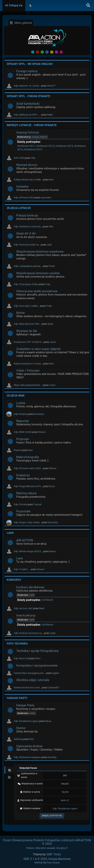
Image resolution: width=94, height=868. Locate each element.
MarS (42, 608)
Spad (50, 324)
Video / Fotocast (28, 370)
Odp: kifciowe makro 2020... (28, 468)
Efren (38, 658)
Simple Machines (59, 859)
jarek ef (65, 800)
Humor (21, 728)
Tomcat (37, 504)
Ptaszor (18, 450)
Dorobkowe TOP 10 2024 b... (28, 342)
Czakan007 (53, 688)
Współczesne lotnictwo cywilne (38, 273)
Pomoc (30, 848)
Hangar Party (25, 705)
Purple (57, 52)
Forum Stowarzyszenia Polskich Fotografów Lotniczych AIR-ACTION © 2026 (47, 842)
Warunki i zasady (45, 848)
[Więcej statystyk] (52, 816)
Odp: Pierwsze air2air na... (27, 245)
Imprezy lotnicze (28, 132)
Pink (61, 52)
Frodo (52, 266)
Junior (53, 342)
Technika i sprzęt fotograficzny (37, 651)
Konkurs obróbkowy (30, 587)
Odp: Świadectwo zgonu (26, 721)
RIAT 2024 (19, 158)
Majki (50, 115)
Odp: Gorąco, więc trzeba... (27, 522)
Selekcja (18, 739)
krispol (35, 137)
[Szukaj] (88, 5)
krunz (52, 486)
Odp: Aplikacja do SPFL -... (27, 115)
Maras (52, 551)
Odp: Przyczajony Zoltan (26, 284)
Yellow (52, 52)
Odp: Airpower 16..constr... (27, 86)
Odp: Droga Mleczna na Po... (28, 486)
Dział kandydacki (28, 104)
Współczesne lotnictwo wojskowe (40, 252)
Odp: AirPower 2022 (24, 198)
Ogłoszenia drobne (29, 746)
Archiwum (47, 600)
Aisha (32, 713)
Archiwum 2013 (64, 146)
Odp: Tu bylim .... (22, 569)
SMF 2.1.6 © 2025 (35, 859)
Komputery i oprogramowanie (37, 665)
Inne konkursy (26, 615)
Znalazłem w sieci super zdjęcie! (38, 349)
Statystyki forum (28, 768)
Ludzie (21, 403)
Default (33, 52)
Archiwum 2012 (45, 146)
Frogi (48, 284)
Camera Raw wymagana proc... (30, 673)
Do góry (62, 848)
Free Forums (53, 863)
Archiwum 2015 (33, 149)
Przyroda (22, 439)
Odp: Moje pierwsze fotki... (27, 324)
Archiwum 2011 (26, 146)
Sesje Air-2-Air (26, 233)
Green (42, 52)
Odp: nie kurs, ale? (23, 608)
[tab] (9, 770)
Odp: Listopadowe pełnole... (28, 266)
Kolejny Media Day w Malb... (28, 180)
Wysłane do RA (27, 331)
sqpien (56, 673)
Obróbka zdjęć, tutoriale (33, 680)
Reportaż (22, 421)
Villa (33, 158)
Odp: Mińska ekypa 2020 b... (28, 551)
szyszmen (46, 198)
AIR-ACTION (25, 540)
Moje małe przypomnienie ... (28, 385)
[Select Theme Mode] (31, 5)
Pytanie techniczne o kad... (27, 688)
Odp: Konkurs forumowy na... (29, 633)
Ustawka (22, 186)
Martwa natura (26, 493)
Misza (48, 721)
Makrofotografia (28, 457)
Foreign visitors (27, 71)
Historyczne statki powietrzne (37, 291)
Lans (20, 558)
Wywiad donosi (27, 165)
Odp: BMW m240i (23, 432)
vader (53, 633)
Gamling (52, 757)
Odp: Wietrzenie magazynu (27, 757)
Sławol (44, 137)
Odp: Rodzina (20, 414)
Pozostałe (23, 511)
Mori (51, 180)
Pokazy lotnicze (27, 215)
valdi (49, 245)
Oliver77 (51, 86)
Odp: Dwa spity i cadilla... (27, 306)
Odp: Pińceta (20, 504)
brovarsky (39, 414)
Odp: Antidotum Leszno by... (28, 226)
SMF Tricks (54, 854)
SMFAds (38, 863)
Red (37, 52)
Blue (47, 52)
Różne (20, 313)
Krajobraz (23, 475)
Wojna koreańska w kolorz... (28, 364)
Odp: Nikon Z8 (21, 658)
